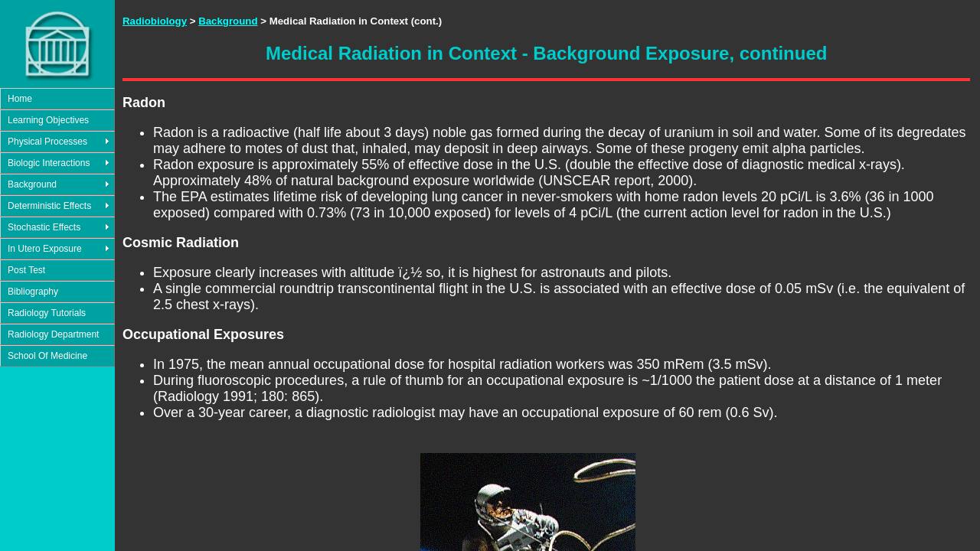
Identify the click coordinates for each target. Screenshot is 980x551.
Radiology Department (53, 334)
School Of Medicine (47, 356)
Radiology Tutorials (47, 313)
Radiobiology (155, 21)
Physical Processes (47, 142)
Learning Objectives (48, 120)
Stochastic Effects (44, 227)
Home (20, 99)
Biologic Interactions (49, 163)
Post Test (26, 270)
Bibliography (33, 292)
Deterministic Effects (49, 206)
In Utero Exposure (45, 249)
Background (32, 184)
